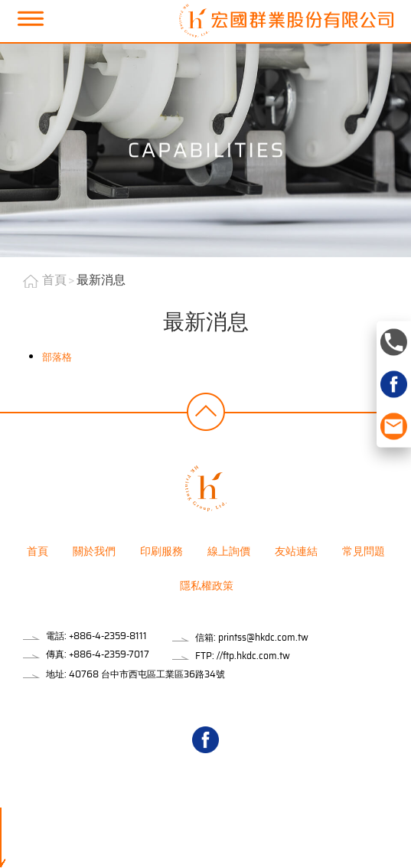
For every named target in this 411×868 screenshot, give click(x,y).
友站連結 (296, 551)
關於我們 (94, 551)
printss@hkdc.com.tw (263, 637)
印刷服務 (161, 551)
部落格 (57, 357)
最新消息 (101, 280)
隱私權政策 (207, 586)
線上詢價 (229, 551)
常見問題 (364, 551)
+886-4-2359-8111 (108, 636)
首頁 (54, 280)
